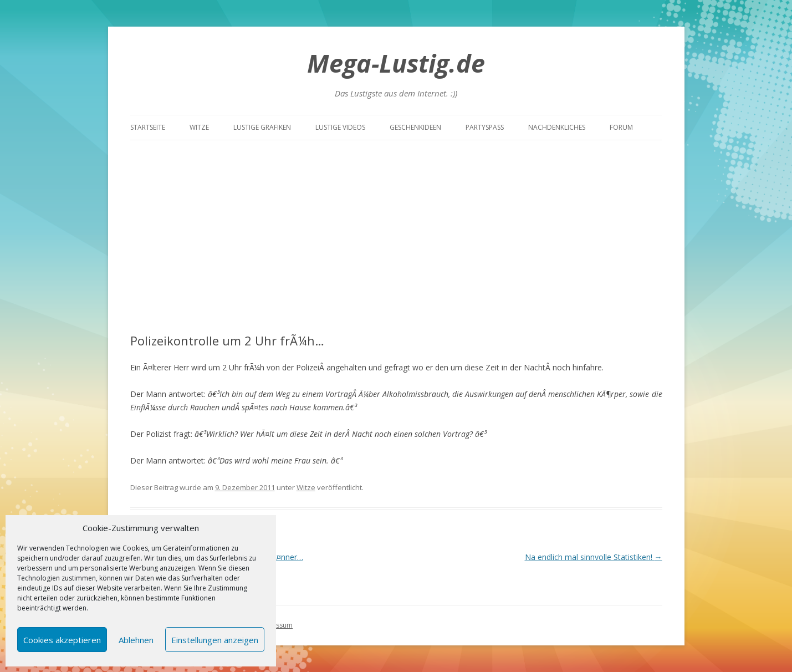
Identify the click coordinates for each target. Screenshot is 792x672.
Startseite (148, 127)
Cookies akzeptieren (62, 640)
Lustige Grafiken (262, 127)
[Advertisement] (396, 223)
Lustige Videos (340, 127)
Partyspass (485, 127)
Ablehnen (136, 640)
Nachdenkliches (557, 127)
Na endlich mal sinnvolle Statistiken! (594, 557)
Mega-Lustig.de (396, 63)
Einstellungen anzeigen (215, 640)
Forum (621, 127)
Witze (199, 127)
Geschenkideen (415, 127)
